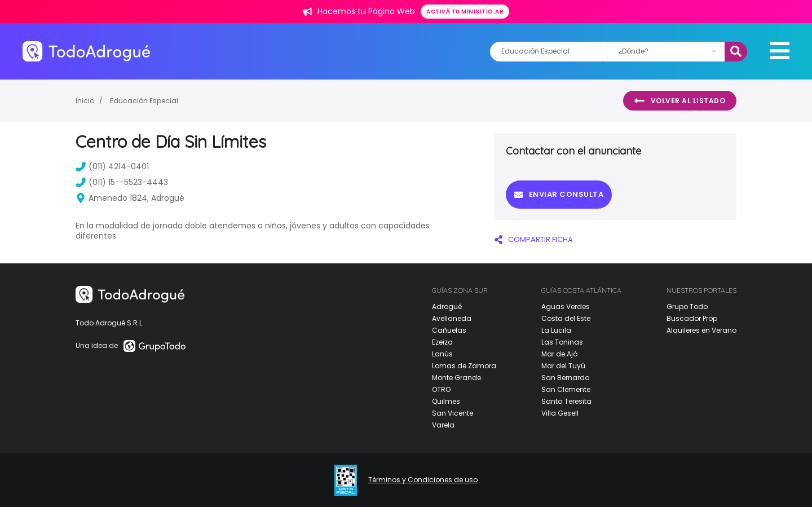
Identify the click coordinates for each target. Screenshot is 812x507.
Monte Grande (456, 378)
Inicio (85, 101)
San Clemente (566, 389)
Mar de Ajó (559, 354)
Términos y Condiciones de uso (423, 480)
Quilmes (446, 401)
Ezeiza (442, 342)
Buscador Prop (692, 318)
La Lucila (556, 330)
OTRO (441, 389)
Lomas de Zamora (464, 366)
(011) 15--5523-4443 (122, 182)
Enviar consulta (559, 194)
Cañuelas (449, 330)
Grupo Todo (687, 307)
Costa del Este (566, 318)
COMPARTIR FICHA (534, 239)
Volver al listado (680, 101)
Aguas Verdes (566, 307)
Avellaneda (452, 318)
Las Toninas (562, 342)
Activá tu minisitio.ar (465, 12)
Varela (443, 425)
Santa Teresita (566, 401)
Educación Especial (144, 101)
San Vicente (453, 413)
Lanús (442, 354)
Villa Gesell (560, 413)
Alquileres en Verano (701, 330)
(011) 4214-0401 (112, 166)
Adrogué (447, 307)
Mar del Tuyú (563, 366)
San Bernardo (565, 378)
